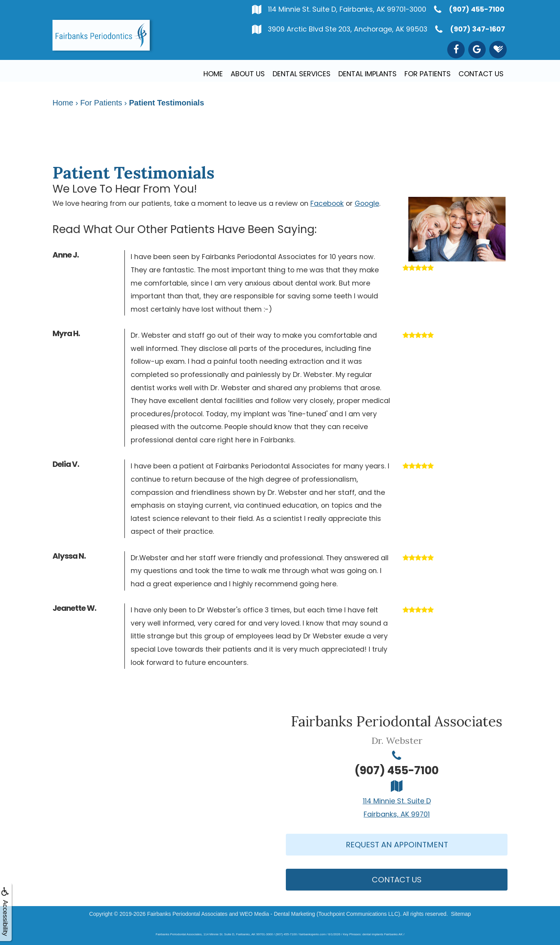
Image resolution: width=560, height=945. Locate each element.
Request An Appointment (397, 845)
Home (213, 74)
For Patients (428, 74)
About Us (248, 74)
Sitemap (461, 914)
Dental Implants (367, 74)
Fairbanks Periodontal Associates (187, 914)
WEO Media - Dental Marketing (277, 914)
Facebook (327, 203)
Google (367, 203)
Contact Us (481, 74)
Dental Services (302, 74)
